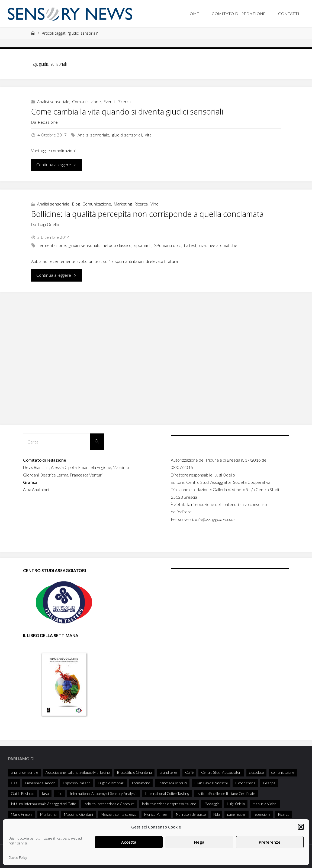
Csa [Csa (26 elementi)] (14, 783)
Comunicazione (86, 102)
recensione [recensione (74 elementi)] (262, 814)
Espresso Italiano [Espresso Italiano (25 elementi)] (77, 783)
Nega (199, 842)
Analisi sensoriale (53, 102)
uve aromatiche (223, 245)
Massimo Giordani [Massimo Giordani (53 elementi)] (78, 814)
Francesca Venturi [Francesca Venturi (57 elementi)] (172, 783)
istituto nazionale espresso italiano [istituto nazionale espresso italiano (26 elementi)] (169, 804)
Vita (148, 135)
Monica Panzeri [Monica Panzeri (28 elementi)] (156, 814)
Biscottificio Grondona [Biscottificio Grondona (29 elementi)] (134, 772)
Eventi (109, 102)
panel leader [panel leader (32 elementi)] (237, 814)
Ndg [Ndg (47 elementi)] (216, 814)
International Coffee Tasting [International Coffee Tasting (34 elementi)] (167, 793)
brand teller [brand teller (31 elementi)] (168, 772)
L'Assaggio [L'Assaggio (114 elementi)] (211, 804)
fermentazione (52, 245)
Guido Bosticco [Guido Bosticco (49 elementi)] (22, 793)
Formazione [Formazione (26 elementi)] (141, 783)
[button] (301, 827)
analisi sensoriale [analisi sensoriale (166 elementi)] (24, 772)
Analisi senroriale (93, 135)
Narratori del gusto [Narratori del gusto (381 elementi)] (191, 814)
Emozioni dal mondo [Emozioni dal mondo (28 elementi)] (40, 783)
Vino (155, 204)
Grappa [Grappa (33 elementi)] (269, 783)
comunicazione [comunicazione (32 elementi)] (283, 772)
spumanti (143, 245)
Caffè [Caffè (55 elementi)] (189, 772)
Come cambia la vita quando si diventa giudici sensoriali (127, 112)
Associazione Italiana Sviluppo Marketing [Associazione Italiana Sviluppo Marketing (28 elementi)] (78, 772)
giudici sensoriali (127, 135)
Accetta (129, 842)
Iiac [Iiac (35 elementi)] (59, 793)
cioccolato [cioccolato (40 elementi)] (256, 772)
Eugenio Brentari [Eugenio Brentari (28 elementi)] (111, 783)
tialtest (190, 245)
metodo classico (116, 245)
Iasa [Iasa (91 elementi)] (45, 793)
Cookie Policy (18, 858)
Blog (76, 204)
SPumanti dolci (168, 245)
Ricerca (124, 102)
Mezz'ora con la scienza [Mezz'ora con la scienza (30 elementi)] (119, 814)
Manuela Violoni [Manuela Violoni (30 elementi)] (265, 804)
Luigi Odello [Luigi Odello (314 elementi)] (236, 804)
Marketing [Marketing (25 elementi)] (48, 814)
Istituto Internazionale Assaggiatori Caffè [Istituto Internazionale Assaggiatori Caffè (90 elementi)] (43, 804)
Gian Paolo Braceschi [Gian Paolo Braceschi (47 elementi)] (211, 783)
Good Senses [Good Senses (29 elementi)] (245, 783)
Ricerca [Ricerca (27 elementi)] (284, 814)
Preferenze (270, 842)
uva (202, 245)
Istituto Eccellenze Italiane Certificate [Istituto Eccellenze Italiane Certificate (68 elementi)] (226, 793)
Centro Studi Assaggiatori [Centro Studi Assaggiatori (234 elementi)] (221, 772)
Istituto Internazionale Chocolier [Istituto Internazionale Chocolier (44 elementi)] (109, 804)
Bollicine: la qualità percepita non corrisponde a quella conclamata (147, 214)
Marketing (123, 204)
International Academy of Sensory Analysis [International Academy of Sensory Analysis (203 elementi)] (104, 793)
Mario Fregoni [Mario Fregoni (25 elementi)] (22, 814)
